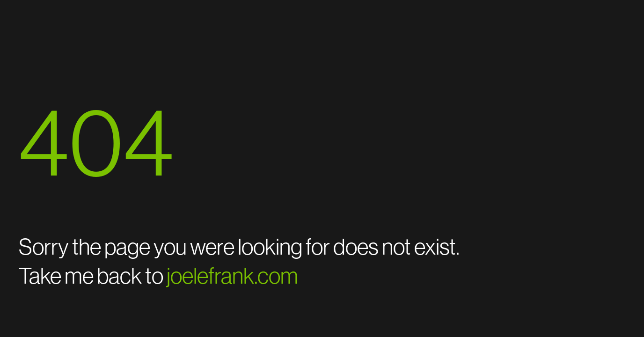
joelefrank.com (232, 276)
